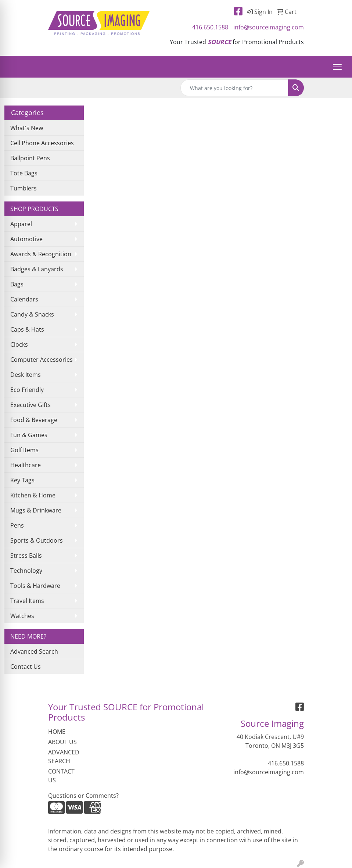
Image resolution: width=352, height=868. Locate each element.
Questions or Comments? (83, 796)
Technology (26, 571)
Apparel (21, 224)
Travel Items (27, 601)
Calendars (24, 299)
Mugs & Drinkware (36, 510)
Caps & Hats (27, 329)
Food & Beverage (34, 420)
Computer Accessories (42, 360)
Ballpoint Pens (30, 158)
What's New (27, 128)
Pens (17, 525)
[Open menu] (337, 67)
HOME (57, 732)
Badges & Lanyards (37, 269)
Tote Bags (24, 173)
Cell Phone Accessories (42, 143)
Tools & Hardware (35, 586)
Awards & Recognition (41, 254)
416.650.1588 (210, 27)
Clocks (19, 344)
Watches (22, 616)
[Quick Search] (234, 88)
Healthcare (26, 465)
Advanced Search (34, 651)
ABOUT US (62, 742)
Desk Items (26, 375)
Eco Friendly (27, 390)
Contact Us (26, 667)
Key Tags (22, 480)
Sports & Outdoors (37, 540)
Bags (17, 284)
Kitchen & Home (33, 495)
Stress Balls (26, 556)
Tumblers (24, 188)
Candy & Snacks (32, 314)
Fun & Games (29, 435)
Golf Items (24, 450)
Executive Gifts (30, 405)
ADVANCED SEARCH (64, 757)
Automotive (26, 239)
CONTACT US (61, 776)
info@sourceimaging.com (269, 27)
